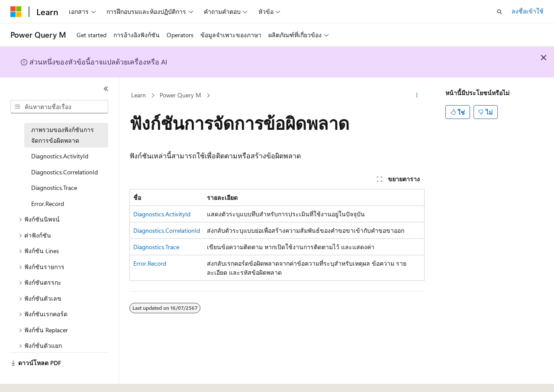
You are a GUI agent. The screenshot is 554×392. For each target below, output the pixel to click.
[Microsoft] (16, 12)
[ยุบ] (106, 89)
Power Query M (180, 95)
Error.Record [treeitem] (48, 204)
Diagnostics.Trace (156, 247)
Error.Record (150, 263)
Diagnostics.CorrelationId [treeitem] (64, 172)
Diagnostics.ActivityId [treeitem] (60, 156)
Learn (138, 95)
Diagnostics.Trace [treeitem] (54, 188)
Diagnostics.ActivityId (162, 214)
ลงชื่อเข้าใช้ (528, 11)
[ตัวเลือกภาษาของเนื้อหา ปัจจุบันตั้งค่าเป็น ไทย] (24, 378)
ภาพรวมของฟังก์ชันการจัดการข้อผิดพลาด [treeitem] (63, 135)
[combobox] (59, 107)
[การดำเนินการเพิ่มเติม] (417, 96)
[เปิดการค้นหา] (499, 12)
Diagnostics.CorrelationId (167, 230)
